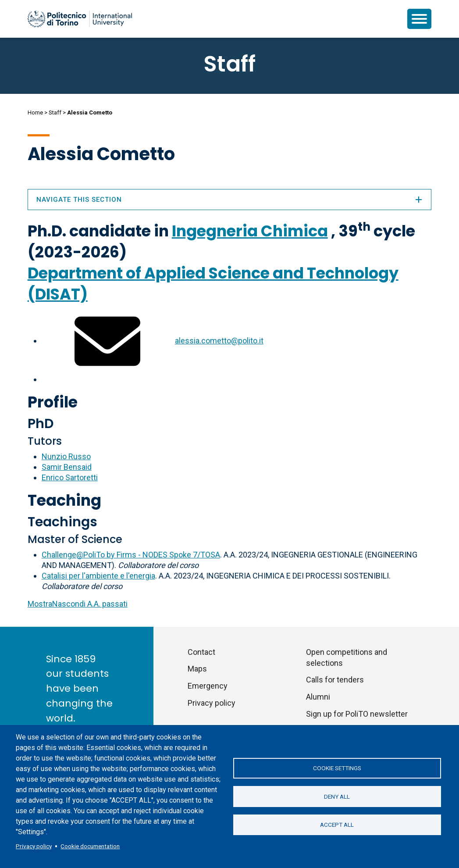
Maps (197, 669)
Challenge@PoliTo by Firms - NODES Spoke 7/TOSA (131, 555)
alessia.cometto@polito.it (219, 341)
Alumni (318, 697)
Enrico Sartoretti (70, 477)
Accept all (337, 825)
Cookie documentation (90, 846)
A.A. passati (78, 604)
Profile (53, 402)
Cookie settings (337, 768)
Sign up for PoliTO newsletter (357, 714)
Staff (55, 113)
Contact (201, 652)
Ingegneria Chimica (250, 231)
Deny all (337, 797)
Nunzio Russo (66, 456)
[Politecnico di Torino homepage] (80, 19)
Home (35, 113)
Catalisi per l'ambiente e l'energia (98, 576)
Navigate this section (230, 200)
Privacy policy (34, 846)
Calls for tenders (335, 680)
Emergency (208, 686)
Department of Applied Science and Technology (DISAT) (213, 284)
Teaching (64, 500)
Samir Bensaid (67, 467)
